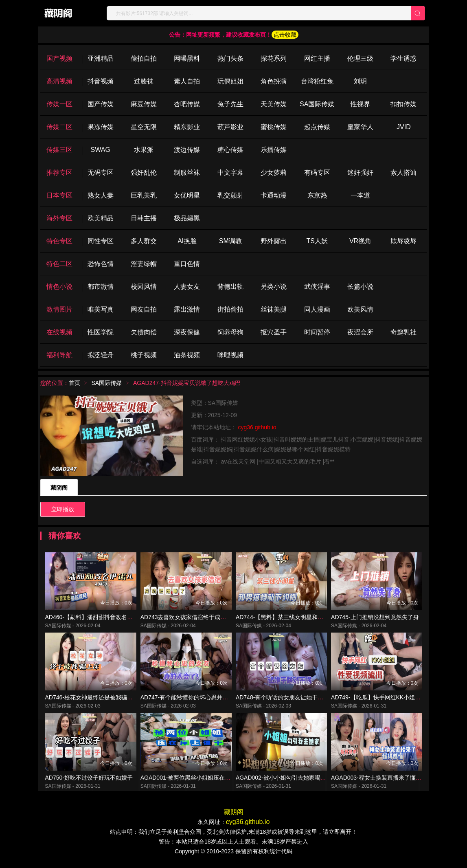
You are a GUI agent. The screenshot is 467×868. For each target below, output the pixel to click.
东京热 (317, 195)
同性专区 (101, 241)
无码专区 (101, 173)
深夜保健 (187, 332)
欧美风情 (360, 309)
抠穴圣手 (274, 332)
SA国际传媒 (317, 104)
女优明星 (187, 195)
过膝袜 (144, 81)
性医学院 (101, 332)
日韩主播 (144, 218)
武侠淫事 (317, 287)
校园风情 (144, 287)
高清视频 (59, 81)
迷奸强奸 (360, 173)
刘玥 (360, 81)
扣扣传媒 (403, 104)
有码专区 (317, 173)
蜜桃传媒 (274, 127)
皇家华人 (360, 127)
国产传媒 (101, 104)
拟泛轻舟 (101, 355)
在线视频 (59, 332)
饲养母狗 (230, 332)
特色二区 (59, 264)
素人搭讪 (403, 173)
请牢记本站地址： (215, 427)
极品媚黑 (187, 218)
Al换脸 (187, 241)
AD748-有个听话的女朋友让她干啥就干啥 (288, 700)
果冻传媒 (101, 127)
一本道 (360, 195)
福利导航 (59, 355)
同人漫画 (317, 309)
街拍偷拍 (230, 309)
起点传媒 (317, 127)
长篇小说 (360, 287)
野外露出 (274, 241)
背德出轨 (230, 287)
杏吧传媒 (187, 104)
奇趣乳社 (403, 332)
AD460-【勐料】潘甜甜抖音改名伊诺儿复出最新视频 (112, 618)
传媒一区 (59, 104)
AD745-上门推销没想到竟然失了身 (375, 618)
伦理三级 (360, 58)
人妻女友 (187, 287)
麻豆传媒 (144, 104)
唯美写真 (101, 309)
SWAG (101, 150)
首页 (75, 383)
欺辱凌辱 (403, 241)
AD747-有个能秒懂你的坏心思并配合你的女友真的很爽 (210, 700)
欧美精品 (101, 218)
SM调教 (230, 241)
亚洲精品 (101, 58)
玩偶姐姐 (230, 81)
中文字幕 (230, 173)
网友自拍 (144, 309)
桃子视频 (144, 355)
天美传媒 (274, 104)
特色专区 (59, 241)
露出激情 (187, 309)
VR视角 (360, 241)
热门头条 (230, 58)
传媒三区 (59, 150)
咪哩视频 (230, 355)
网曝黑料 (187, 58)
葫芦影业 (230, 127)
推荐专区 (59, 173)
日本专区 (59, 195)
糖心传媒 (230, 150)
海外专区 (59, 218)
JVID (404, 127)
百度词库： (206, 439)
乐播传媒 (274, 150)
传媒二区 (59, 127)
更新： (200, 415)
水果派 (144, 150)
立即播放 (63, 509)
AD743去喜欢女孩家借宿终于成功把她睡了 (195, 618)
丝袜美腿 (274, 309)
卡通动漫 (274, 195)
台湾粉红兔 (317, 81)
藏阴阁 (59, 488)
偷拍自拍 (144, 58)
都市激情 (101, 287)
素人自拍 (187, 81)
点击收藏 (285, 35)
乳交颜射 (230, 195)
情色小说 (59, 287)
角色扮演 (274, 81)
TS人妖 (317, 241)
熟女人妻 (101, 195)
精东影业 (187, 127)
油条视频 (187, 355)
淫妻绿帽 (144, 264)
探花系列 (274, 58)
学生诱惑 (403, 58)
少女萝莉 (274, 173)
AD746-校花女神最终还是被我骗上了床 (95, 700)
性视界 (360, 104)
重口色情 (187, 264)
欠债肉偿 (144, 332)
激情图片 (59, 309)
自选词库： (206, 461)
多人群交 (144, 241)
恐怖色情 (101, 264)
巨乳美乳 (144, 195)
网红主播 (317, 58)
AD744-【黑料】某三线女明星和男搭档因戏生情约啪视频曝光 (314, 618)
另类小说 (274, 287)
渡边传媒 (187, 150)
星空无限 (144, 127)
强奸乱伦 (144, 173)
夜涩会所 (360, 332)
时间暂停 (317, 332)
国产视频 (59, 58)
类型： (200, 403)
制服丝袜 (187, 173)
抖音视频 (101, 81)
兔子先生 (230, 104)
